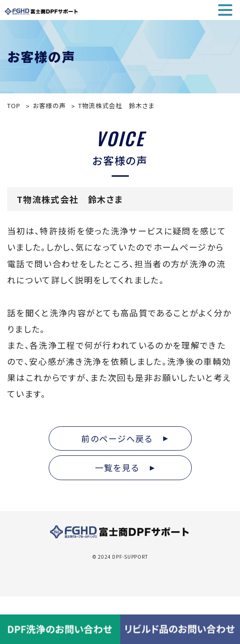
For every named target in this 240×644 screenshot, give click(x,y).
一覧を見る (125, 468)
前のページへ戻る (125, 438)
